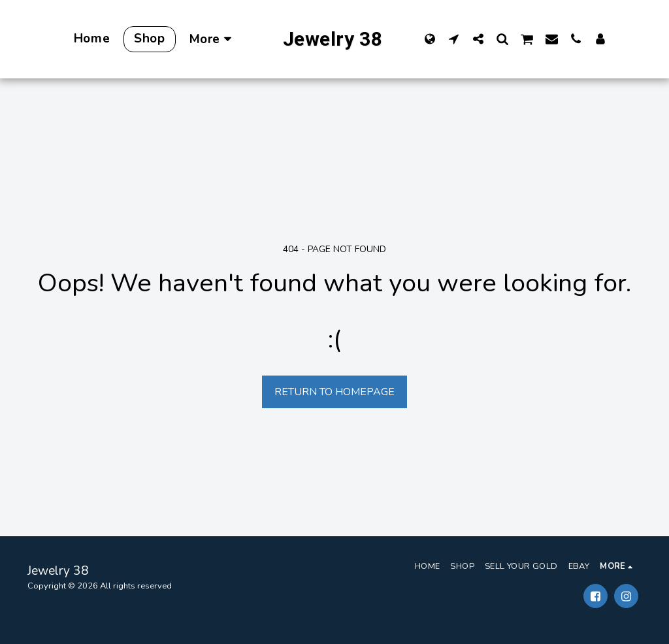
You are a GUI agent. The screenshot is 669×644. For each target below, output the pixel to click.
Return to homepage (334, 392)
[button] (454, 39)
